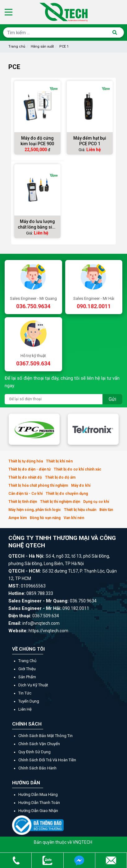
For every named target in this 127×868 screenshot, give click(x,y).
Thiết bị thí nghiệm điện (60, 502)
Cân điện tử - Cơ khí (25, 494)
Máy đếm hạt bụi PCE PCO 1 (90, 141)
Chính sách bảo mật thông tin (45, 736)
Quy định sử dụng (34, 752)
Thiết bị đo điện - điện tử (29, 469)
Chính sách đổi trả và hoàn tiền (47, 760)
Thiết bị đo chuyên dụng (67, 494)
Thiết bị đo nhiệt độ (25, 477)
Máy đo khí (81, 485)
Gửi (112, 399)
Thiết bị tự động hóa (26, 461)
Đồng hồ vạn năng (45, 518)
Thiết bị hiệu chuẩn (80, 510)
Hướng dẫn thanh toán (39, 803)
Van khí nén (74, 518)
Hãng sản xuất (42, 46)
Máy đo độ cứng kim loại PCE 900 (37, 141)
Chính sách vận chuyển (39, 744)
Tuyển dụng (29, 701)
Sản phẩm (27, 677)
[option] (34, 429)
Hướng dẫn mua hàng (38, 794)
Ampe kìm (18, 518)
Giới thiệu (27, 669)
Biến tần (106, 510)
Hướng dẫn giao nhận (38, 811)
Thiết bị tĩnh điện (23, 502)
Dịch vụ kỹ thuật (33, 685)
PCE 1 (64, 46)
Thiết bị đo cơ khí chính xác (77, 469)
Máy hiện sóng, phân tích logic (35, 510)
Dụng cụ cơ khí (96, 502)
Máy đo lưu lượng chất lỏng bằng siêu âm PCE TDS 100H (37, 224)
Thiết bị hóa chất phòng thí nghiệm (38, 485)
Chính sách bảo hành (37, 768)
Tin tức (25, 693)
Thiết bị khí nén (59, 461)
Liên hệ (25, 709)
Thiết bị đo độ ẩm (60, 477)
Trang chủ (17, 46)
